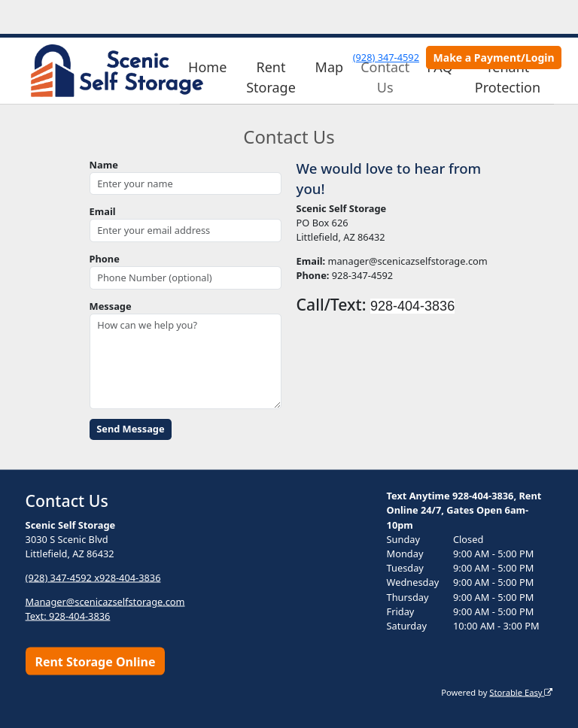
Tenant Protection (508, 77)
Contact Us (385, 77)
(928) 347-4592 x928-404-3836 (93, 577)
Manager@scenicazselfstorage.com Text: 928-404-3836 (105, 608)
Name (104, 165)
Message (111, 306)
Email (103, 211)
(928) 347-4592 (386, 57)
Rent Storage (271, 77)
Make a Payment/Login (494, 58)
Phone (105, 259)
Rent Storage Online (95, 661)
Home (207, 67)
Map (330, 67)
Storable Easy (521, 692)
